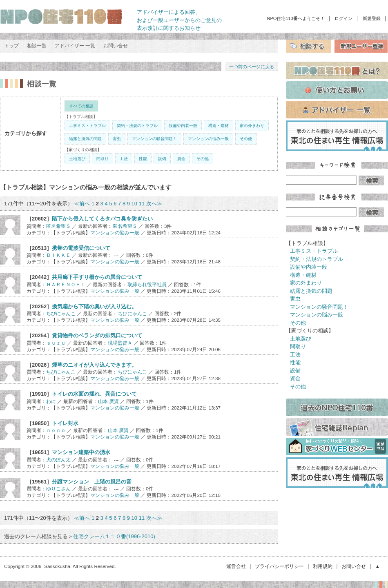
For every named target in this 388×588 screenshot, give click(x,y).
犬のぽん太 (58, 460)
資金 (181, 159)
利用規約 (323, 566)
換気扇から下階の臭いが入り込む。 (94, 306)
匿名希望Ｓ (58, 226)
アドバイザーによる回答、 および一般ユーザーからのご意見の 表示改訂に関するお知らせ (179, 20)
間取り (103, 159)
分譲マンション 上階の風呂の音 (92, 482)
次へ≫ (154, 204)
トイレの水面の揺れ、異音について (94, 394)
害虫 (117, 139)
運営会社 (236, 566)
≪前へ (82, 204)
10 (134, 204)
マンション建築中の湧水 (81, 452)
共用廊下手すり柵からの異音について (97, 277)
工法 (124, 159)
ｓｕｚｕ (56, 343)
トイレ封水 (65, 423)
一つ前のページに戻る (252, 67)
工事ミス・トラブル (87, 126)
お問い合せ (116, 46)
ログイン (343, 18)
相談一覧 (37, 46)
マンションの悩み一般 (208, 139)
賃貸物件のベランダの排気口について (97, 335)
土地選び (77, 159)
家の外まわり (252, 126)
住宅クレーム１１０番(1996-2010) (114, 536)
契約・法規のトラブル (137, 126)
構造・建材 (219, 126)
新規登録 (372, 18)
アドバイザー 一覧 (75, 46)
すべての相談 (81, 106)
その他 (246, 139)
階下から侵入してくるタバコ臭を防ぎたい (102, 219)
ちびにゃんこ (61, 313)
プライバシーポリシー (279, 566)
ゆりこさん (58, 489)
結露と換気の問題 (85, 139)
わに (51, 401)
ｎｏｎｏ (56, 430)
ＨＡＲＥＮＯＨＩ (66, 284)
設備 (162, 159)
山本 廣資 (108, 401)
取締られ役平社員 (147, 284)
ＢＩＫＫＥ (58, 255)
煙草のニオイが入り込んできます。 (94, 365)
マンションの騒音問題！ (154, 139)
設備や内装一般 (183, 126)
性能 (143, 159)
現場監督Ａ (120, 343)
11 (142, 204)
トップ (11, 46)
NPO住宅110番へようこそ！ (296, 18)
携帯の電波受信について (81, 248)
